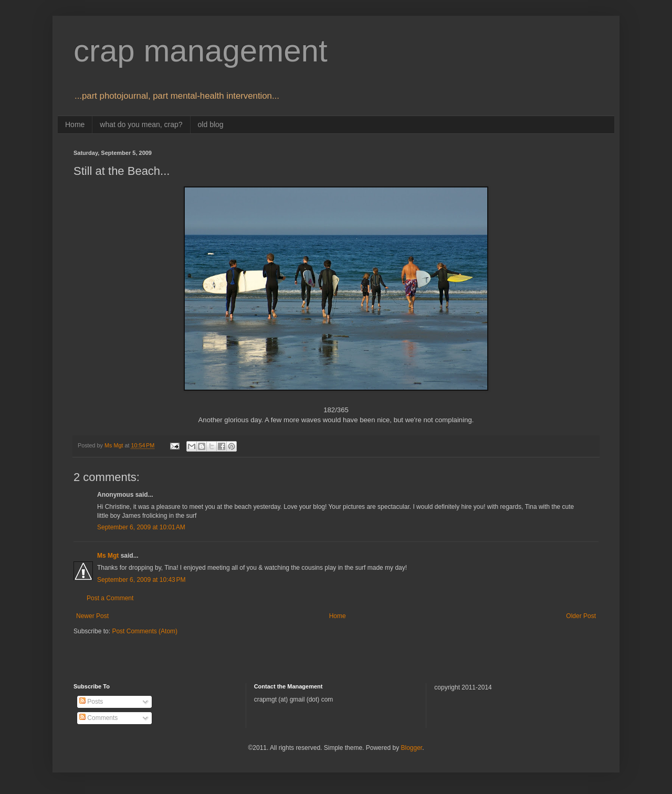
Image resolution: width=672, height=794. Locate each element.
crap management (201, 51)
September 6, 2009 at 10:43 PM (141, 580)
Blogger (411, 748)
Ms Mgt (108, 556)
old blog (211, 124)
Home (75, 124)
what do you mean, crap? (141, 124)
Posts (91, 702)
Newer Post (92, 616)
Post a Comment (110, 598)
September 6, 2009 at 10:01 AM (141, 527)
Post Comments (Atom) (145, 631)
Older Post (581, 616)
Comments (98, 718)
